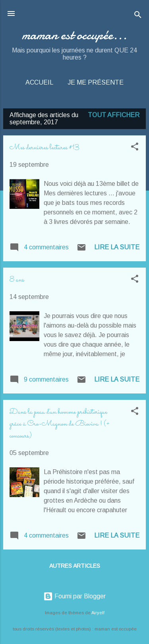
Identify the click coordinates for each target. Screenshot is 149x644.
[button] (135, 148)
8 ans (17, 280)
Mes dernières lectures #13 (44, 148)
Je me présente (96, 82)
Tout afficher (114, 115)
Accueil (39, 82)
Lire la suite (117, 247)
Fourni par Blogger (74, 596)
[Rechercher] (138, 16)
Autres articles (75, 566)
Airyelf (98, 613)
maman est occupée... (74, 35)
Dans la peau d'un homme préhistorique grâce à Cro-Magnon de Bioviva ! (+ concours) (59, 424)
